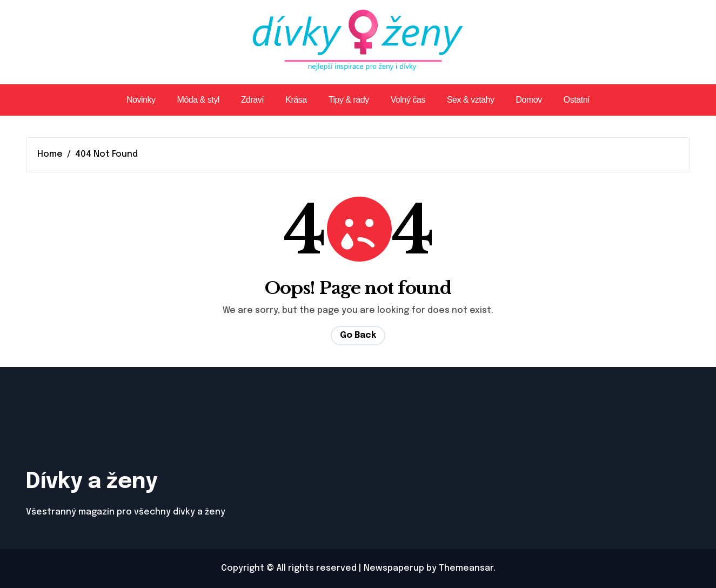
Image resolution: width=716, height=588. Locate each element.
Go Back (358, 335)
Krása (296, 100)
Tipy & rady (349, 100)
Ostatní (577, 100)
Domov (529, 100)
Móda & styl (198, 100)
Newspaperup (394, 568)
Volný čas (408, 100)
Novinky (141, 100)
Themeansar (466, 568)
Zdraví (252, 100)
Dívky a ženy (92, 482)
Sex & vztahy (471, 100)
